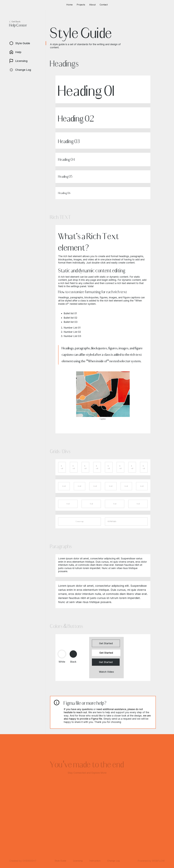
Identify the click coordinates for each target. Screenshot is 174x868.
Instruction (95, 861)
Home (69, 5)
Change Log (113, 861)
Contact (104, 5)
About (92, 5)
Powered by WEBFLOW (151, 861)
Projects (81, 5)
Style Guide (60, 861)
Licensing (78, 861)
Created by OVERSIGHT (23, 861)
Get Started (106, 643)
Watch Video (106, 672)
